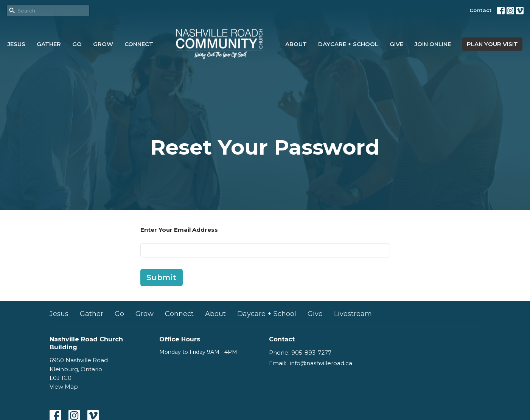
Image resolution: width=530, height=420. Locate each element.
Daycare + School (348, 44)
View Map (64, 387)
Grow (103, 44)
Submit (162, 277)
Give (396, 44)
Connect (139, 44)
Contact (481, 10)
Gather (49, 44)
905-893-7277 (311, 353)
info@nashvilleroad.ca (321, 363)
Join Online (433, 44)
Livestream (353, 314)
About (296, 44)
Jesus (16, 44)
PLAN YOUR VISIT (492, 44)
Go (77, 44)
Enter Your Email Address (179, 230)
